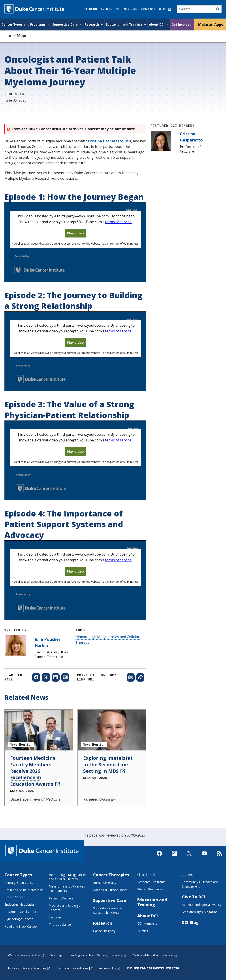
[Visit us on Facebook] (159, 857)
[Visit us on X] (189, 857)
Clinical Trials (146, 874)
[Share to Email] (65, 677)
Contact (148, 9)
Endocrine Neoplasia (19, 904)
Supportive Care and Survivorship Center (108, 910)
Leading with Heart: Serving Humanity (97, 955)
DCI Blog (89, 9)
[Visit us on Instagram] (174, 857)
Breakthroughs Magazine (200, 911)
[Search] (199, 9)
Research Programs (151, 881)
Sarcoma (55, 917)
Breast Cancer (15, 897)
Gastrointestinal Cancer (21, 911)
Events (107, 9)
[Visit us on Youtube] (204, 857)
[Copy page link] (140, 677)
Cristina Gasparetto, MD (109, 141)
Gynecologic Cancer (19, 919)
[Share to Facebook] (36, 677)
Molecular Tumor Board (110, 889)
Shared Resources (150, 889)
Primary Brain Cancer (20, 882)
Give (165, 9)
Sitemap (56, 955)
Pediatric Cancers (61, 898)
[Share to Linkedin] (56, 677)
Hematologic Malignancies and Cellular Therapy (68, 876)
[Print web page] (131, 677)
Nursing (143, 930)
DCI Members (127, 9)
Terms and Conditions (75, 968)
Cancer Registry (104, 930)
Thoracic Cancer (60, 924)
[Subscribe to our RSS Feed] (219, 857)
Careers (187, 874)
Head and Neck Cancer (21, 926)
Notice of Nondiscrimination (155, 955)
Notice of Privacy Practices (29, 968)
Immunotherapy (105, 882)
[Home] (10, 35)
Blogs (21, 35)
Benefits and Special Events (201, 904)
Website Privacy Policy (26, 955)
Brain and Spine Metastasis (24, 889)
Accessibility (110, 968)
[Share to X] (46, 677)
